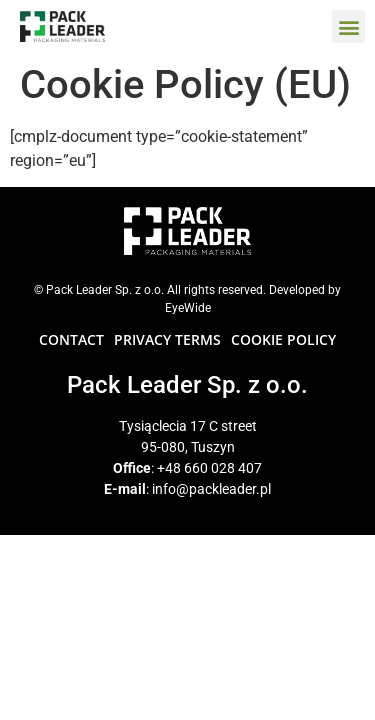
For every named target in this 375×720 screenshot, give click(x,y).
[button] (348, 26)
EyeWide (188, 308)
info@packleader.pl (211, 489)
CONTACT (71, 339)
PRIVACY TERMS (167, 339)
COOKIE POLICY (283, 339)
